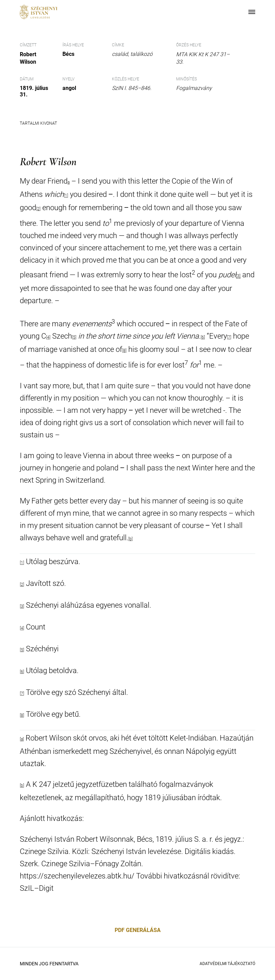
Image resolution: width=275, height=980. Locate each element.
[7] (229, 337)
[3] (238, 276)
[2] (22, 585)
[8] (124, 351)
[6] (203, 337)
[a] (22, 739)
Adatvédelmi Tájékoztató (227, 964)
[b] (131, 539)
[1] (22, 563)
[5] (74, 337)
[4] (48, 337)
